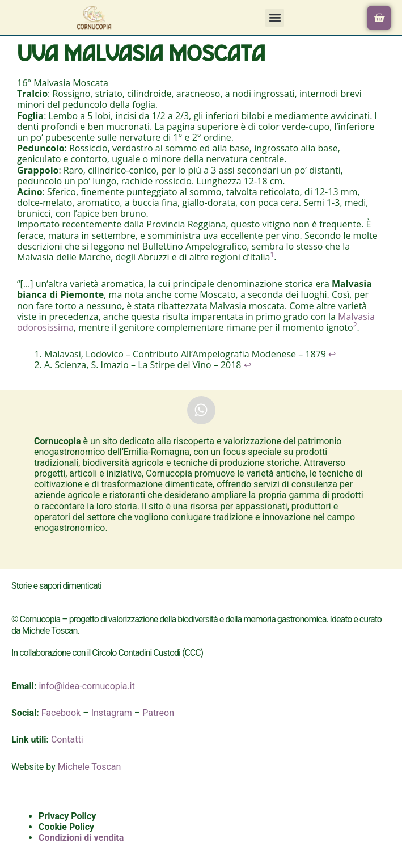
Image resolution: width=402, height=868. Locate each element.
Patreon (158, 713)
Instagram (112, 713)
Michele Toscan (90, 767)
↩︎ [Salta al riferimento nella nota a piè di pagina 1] (332, 354)
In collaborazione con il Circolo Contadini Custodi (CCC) (107, 653)
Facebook (61, 713)
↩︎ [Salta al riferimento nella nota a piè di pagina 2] (247, 365)
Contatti (67, 740)
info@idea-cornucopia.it (86, 686)
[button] (275, 18)
